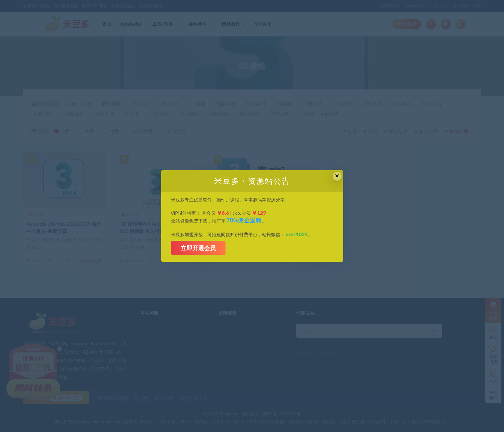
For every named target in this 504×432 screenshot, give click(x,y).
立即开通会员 (198, 248)
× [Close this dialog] (337, 176)
